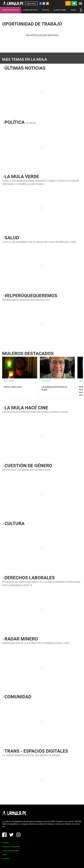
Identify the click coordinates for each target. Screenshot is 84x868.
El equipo (6, 843)
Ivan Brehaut (46, 381)
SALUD (73, 10)
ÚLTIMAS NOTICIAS (30, 10)
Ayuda (4, 855)
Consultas (6, 859)
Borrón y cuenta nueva (13, 387)
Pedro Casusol (9, 381)
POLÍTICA (46, 10)
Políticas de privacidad (10, 851)
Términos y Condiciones (11, 847)
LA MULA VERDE (60, 10)
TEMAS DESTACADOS (10, 10)
